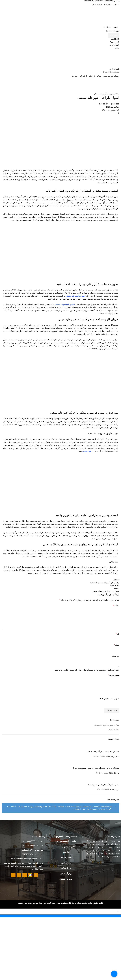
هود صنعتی (86, 451)
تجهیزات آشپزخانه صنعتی (76, 296)
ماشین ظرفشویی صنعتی (65, 304)
